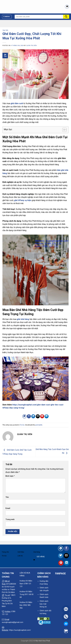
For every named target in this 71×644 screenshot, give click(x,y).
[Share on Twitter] (33, 416)
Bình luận (10, 476)
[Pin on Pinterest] (42, 416)
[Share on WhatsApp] (24, 416)
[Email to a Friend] (38, 416)
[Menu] (7, 17)
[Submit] (66, 17)
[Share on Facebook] (29, 416)
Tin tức (5, 30)
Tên (7, 497)
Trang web (10, 519)
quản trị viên (31, 46)
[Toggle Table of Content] (63, 130)
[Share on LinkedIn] (47, 416)
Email (8, 508)
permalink (39, 425)
